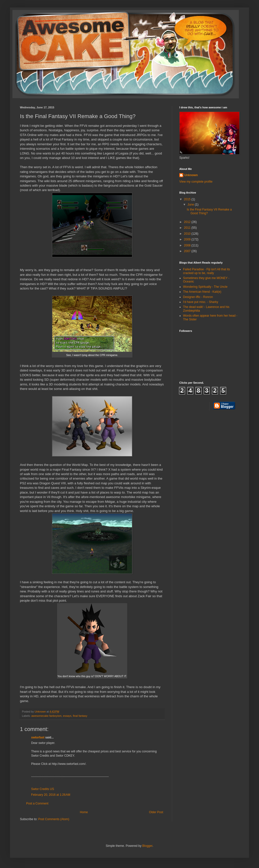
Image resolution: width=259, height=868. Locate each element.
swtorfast (38, 737)
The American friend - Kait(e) (202, 292)
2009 (188, 239)
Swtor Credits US (43, 789)
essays (67, 716)
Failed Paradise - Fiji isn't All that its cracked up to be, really (206, 271)
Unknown (191, 175)
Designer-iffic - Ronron (198, 297)
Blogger (147, 846)
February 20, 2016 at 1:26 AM (51, 795)
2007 (188, 251)
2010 (188, 234)
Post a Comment (37, 803)
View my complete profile (196, 182)
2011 (188, 228)
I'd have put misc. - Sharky (201, 302)
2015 (188, 199)
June (191, 205)
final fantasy (80, 716)
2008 (188, 245)
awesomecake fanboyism (46, 716)
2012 (188, 222)
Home (84, 812)
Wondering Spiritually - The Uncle (205, 287)
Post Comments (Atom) (54, 819)
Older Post (156, 812)
